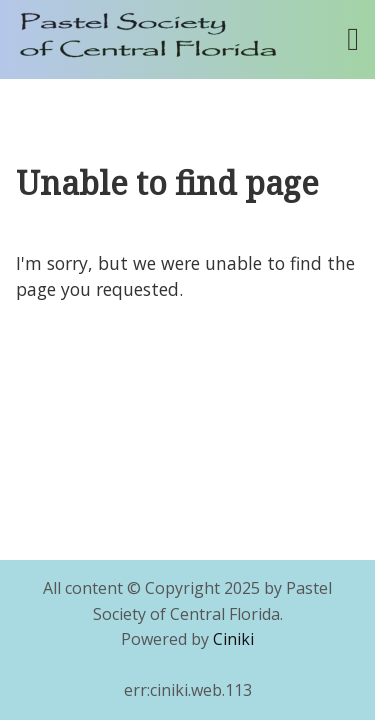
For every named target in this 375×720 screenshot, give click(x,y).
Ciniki (233, 639)
